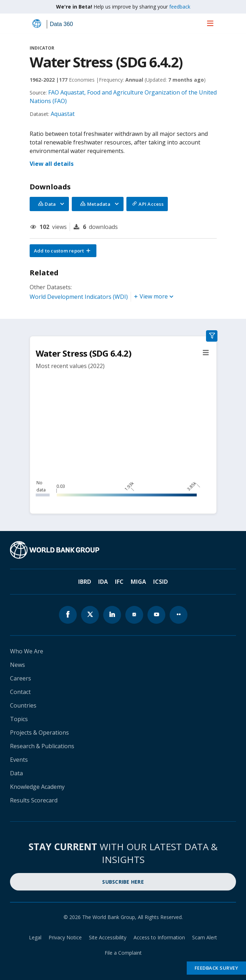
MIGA (138, 582)
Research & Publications (42, 746)
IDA (103, 582)
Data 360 (62, 24)
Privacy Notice (65, 937)
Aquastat (63, 114)
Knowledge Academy (37, 787)
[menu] (210, 23)
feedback (180, 7)
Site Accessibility (108, 937)
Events (19, 760)
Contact (20, 692)
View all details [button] (52, 164)
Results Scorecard (34, 800)
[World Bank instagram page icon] (134, 615)
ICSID (160, 582)
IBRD (85, 582)
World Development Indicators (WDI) (79, 297)
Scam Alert (205, 937)
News (17, 665)
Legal (35, 937)
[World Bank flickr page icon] (179, 615)
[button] (63, 251)
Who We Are (27, 651)
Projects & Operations (39, 733)
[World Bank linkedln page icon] (112, 615)
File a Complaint (123, 953)
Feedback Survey (217, 968)
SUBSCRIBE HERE (123, 882)
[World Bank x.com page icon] (90, 615)
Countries (23, 705)
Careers (21, 678)
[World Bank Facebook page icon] (68, 615)
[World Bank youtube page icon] (156, 615)
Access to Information (159, 937)
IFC (119, 582)
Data (16, 773)
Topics (19, 719)
